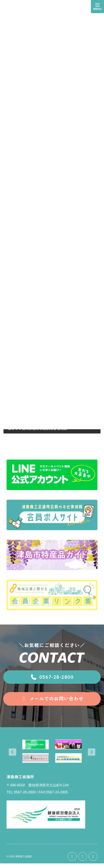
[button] (52, 677)
